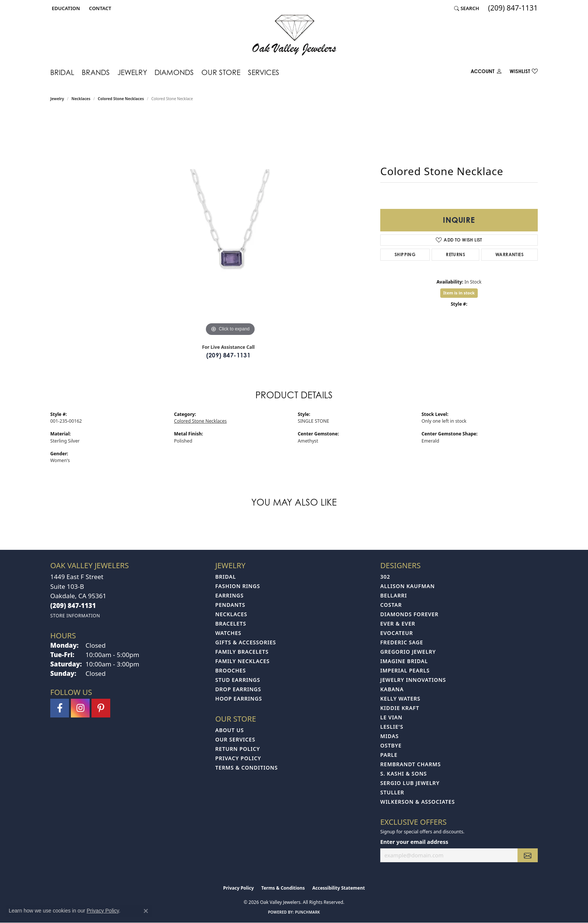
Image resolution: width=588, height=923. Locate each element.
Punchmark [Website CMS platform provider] (308, 912)
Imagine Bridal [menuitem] (404, 661)
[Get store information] (75, 616)
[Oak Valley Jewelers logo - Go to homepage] (294, 35)
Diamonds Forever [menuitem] (409, 614)
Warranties (509, 254)
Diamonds (174, 72)
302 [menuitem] (385, 577)
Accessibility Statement (339, 888)
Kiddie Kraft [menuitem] (400, 708)
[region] (230, 225)
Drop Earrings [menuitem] (238, 689)
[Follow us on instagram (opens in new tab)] (80, 708)
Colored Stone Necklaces (121, 99)
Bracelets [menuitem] (231, 624)
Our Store (221, 72)
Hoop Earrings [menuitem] (239, 699)
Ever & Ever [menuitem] (398, 624)
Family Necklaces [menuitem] (242, 661)
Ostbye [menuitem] (391, 745)
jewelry (57, 99)
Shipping (405, 254)
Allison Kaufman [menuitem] (407, 586)
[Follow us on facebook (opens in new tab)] (60, 708)
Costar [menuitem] (391, 605)
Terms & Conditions (247, 768)
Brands (96, 72)
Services (264, 72)
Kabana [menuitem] (392, 689)
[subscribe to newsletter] (528, 855)
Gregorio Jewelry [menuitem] (408, 652)
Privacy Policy (238, 758)
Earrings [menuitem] (229, 595)
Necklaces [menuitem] (231, 614)
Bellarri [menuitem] (394, 595)
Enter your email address (414, 842)
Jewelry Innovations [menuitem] (413, 680)
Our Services (235, 739)
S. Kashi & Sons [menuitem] (403, 774)
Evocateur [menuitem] (397, 633)
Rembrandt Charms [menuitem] (410, 764)
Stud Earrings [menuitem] (238, 680)
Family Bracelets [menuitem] (242, 652)
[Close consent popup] (146, 911)
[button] (65, 8)
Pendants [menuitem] (230, 605)
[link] (99, 8)
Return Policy (238, 749)
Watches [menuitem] (228, 633)
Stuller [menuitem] (392, 792)
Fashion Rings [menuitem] (238, 586)
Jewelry (132, 72)
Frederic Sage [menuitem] (402, 642)
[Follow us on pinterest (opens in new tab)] (101, 708)
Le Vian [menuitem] (391, 717)
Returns (455, 254)
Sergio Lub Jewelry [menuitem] (410, 783)
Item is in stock (459, 293)
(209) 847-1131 (229, 355)
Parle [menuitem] (389, 755)
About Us (229, 730)
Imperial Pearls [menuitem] (405, 670)
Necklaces (81, 99)
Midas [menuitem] (389, 736)
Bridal (62, 72)
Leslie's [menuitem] (392, 727)
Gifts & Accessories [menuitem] (246, 642)
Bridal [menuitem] (226, 577)
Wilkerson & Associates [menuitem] (418, 802)
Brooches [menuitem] (231, 670)
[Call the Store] (73, 606)
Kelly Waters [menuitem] (400, 699)
